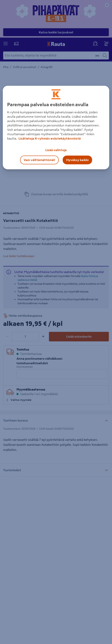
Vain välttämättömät (39, 160)
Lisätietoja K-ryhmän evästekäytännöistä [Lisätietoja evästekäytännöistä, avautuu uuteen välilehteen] (49, 138)
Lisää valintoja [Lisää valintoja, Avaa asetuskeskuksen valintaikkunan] (56, 150)
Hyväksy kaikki (77, 160)
